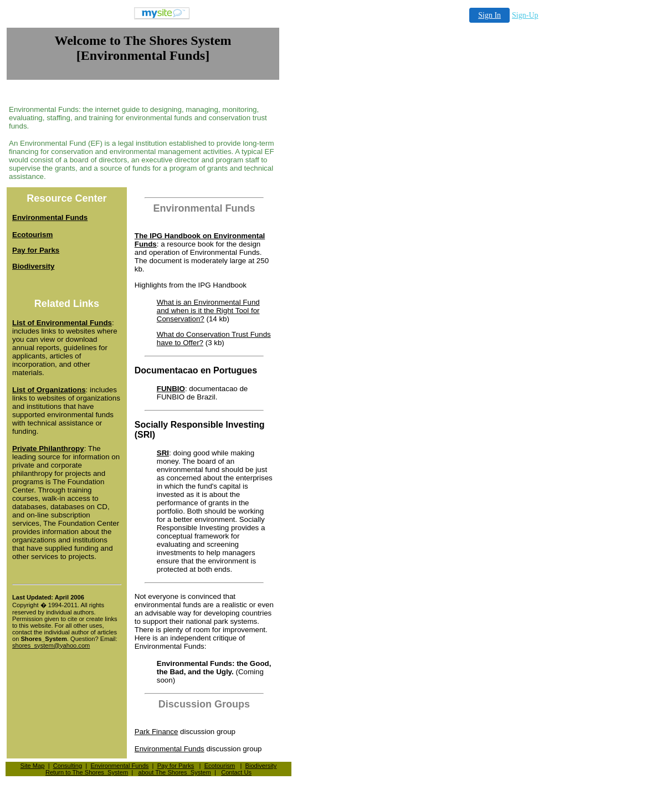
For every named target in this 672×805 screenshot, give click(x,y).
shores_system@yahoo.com (51, 645)
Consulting (68, 766)
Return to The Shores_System (87, 772)
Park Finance (157, 732)
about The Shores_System (174, 772)
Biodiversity (261, 766)
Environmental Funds (170, 749)
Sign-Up (525, 15)
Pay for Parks (176, 766)
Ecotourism (220, 766)
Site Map (33, 766)
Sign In (489, 15)
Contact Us (236, 772)
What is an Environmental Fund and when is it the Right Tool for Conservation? (208, 311)
